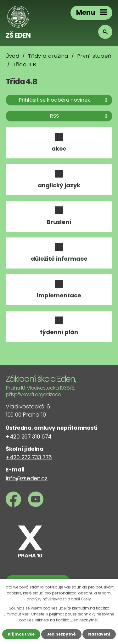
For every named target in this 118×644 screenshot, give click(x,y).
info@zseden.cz (27, 478)
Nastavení (99, 634)
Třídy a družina (48, 56)
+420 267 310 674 (29, 437)
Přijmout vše (21, 634)
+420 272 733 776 (29, 457)
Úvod (12, 56)
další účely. (81, 599)
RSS (80, 116)
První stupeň (94, 56)
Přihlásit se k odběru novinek (64, 100)
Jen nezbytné (61, 634)
